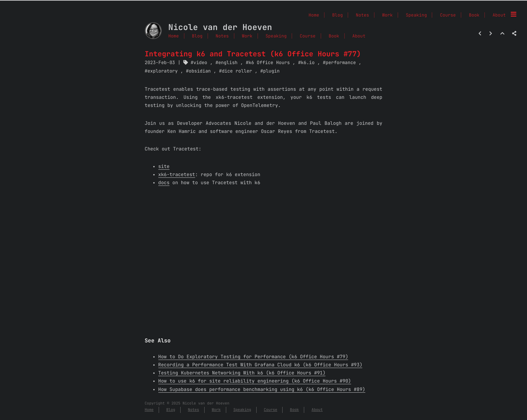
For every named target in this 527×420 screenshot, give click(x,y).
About (499, 15)
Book (474, 15)
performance (341, 63)
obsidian (200, 71)
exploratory (163, 71)
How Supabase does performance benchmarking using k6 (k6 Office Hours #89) (262, 390)
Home (174, 36)
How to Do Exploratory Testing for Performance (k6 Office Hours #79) (253, 357)
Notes (222, 36)
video (200, 63)
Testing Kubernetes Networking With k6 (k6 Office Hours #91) (242, 373)
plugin (271, 71)
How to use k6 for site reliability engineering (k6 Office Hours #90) (255, 381)
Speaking (276, 36)
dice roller (237, 71)
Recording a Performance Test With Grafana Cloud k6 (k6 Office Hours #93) (260, 365)
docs (164, 183)
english (228, 63)
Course (308, 36)
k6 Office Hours (269, 63)
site (164, 167)
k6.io (308, 63)
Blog (197, 36)
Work (247, 36)
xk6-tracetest (177, 175)
